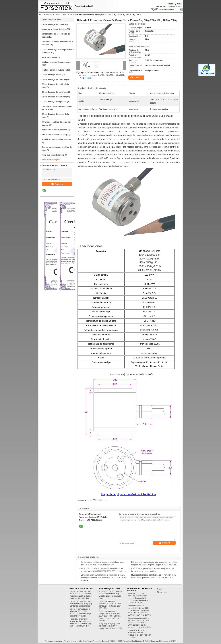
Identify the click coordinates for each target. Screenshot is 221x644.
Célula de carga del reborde (54, 79)
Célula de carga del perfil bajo (55, 92)
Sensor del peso (49, 57)
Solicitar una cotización (166, 6)
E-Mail (160, 589)
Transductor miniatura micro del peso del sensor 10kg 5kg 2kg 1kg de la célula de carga (110, 595)
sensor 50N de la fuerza (97, 500)
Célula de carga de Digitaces (54, 102)
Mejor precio (87, 78)
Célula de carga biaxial (51, 75)
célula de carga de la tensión (54, 70)
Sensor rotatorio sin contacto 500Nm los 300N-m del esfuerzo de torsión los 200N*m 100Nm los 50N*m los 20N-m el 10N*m (139, 610)
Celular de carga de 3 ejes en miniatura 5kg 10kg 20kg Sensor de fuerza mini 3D (81, 604)
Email (180, 6)
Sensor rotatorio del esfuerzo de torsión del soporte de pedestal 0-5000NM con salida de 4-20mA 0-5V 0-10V (138, 598)
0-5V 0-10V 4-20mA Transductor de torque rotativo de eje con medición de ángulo (139, 634)
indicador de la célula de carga (55, 135)
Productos (50, 14)
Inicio (41, 14)
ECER (174, 641)
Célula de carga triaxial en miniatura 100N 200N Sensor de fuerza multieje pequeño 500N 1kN (80, 612)
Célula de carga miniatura (53, 24)
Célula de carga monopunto (54, 97)
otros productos (63, 14)
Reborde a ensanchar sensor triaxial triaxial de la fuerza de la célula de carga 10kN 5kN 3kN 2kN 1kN (81, 622)
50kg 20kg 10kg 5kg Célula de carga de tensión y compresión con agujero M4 (110, 626)
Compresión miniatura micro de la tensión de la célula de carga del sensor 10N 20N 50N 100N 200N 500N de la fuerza (103, 578)
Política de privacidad (54, 641)
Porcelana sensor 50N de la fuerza (78, 641)
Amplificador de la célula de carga (56, 139)
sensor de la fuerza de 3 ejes (54, 29)
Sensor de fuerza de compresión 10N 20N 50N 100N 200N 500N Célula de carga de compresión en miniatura (110, 616)
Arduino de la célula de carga (54, 130)
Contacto (57, 184)
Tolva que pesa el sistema (53, 155)
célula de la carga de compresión (56, 62)
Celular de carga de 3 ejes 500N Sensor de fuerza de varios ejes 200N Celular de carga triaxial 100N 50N (81, 595)
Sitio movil (162, 592)
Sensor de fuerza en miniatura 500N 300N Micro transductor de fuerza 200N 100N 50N (110, 605)
